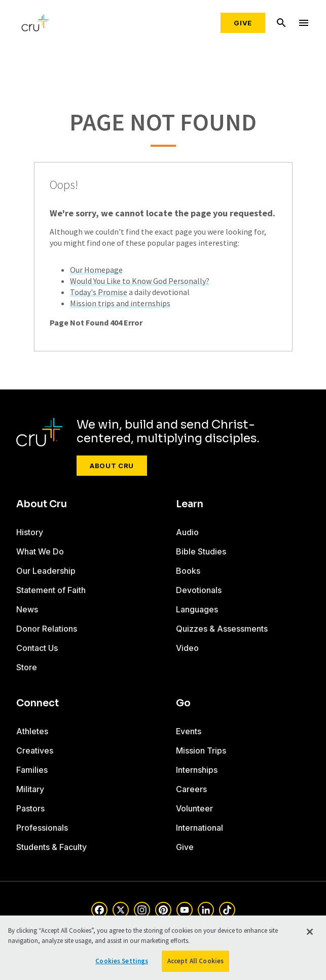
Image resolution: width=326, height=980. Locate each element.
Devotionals (199, 590)
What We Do (40, 551)
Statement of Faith (51, 590)
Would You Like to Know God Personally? (140, 281)
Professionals (42, 828)
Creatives (35, 750)
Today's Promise (99, 292)
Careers (191, 789)
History (30, 532)
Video (187, 648)
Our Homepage (96, 270)
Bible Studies (201, 551)
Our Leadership (46, 571)
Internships (197, 770)
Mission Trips (201, 750)
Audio (187, 532)
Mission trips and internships (120, 303)
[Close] (310, 932)
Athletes (32, 731)
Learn (190, 504)
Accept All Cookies (195, 961)
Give (243, 23)
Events (189, 731)
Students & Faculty (51, 847)
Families (32, 770)
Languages (197, 609)
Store (27, 667)
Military (30, 789)
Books (188, 571)
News (27, 609)
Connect (38, 703)
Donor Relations (47, 629)
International (200, 828)
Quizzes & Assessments (222, 629)
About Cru (112, 466)
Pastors (30, 808)
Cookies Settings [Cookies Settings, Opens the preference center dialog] (122, 961)
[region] (163, 948)
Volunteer (194, 808)
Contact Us (37, 648)
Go (183, 703)
